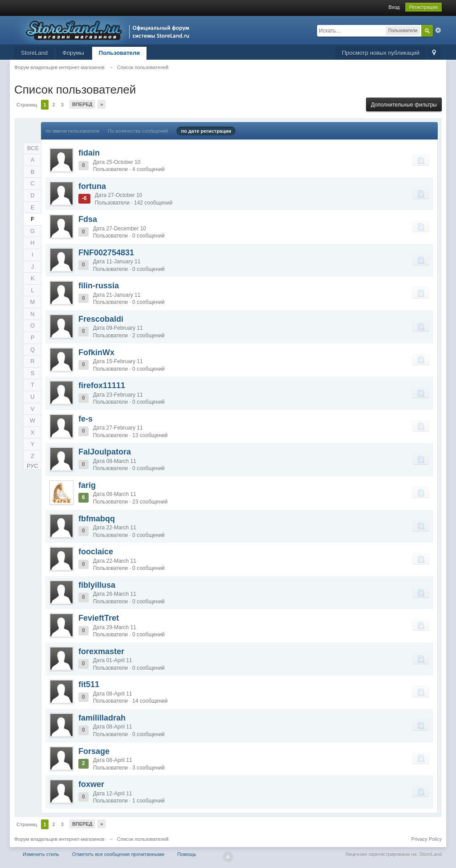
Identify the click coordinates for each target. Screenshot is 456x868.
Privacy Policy (427, 839)
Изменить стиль (41, 854)
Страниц (27, 105)
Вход (394, 7)
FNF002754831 (106, 253)
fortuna (92, 186)
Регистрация (423, 7)
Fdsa (88, 219)
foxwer (91, 784)
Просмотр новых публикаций (381, 53)
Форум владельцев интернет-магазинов (59, 839)
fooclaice (96, 552)
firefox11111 (102, 385)
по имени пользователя (73, 131)
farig (87, 485)
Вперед (82, 104)
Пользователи (119, 53)
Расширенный (438, 30)
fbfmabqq (97, 519)
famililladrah (102, 718)
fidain (89, 153)
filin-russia (99, 286)
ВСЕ (33, 148)
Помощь (187, 854)
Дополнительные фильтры (404, 105)
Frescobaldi (101, 319)
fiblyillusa (97, 585)
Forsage (94, 751)
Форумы (73, 53)
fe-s (85, 419)
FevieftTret (99, 618)
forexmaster (101, 651)
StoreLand (34, 53)
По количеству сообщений (138, 131)
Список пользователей (143, 839)
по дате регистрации (206, 131)
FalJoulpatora (105, 452)
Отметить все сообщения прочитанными (118, 854)
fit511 (89, 684)
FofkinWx (96, 352)
